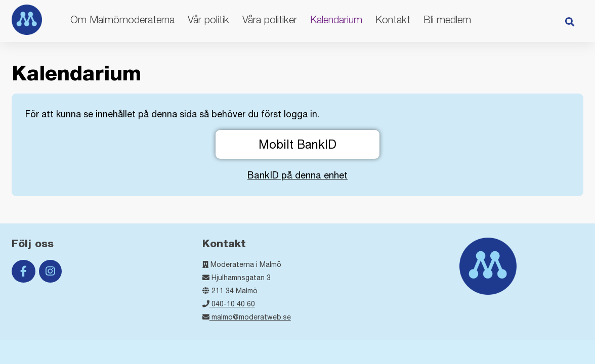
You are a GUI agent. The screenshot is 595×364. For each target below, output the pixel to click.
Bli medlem (447, 19)
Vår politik (208, 19)
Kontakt (393, 19)
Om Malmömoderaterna (122, 19)
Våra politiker (270, 19)
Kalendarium (336, 19)
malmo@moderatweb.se (247, 317)
